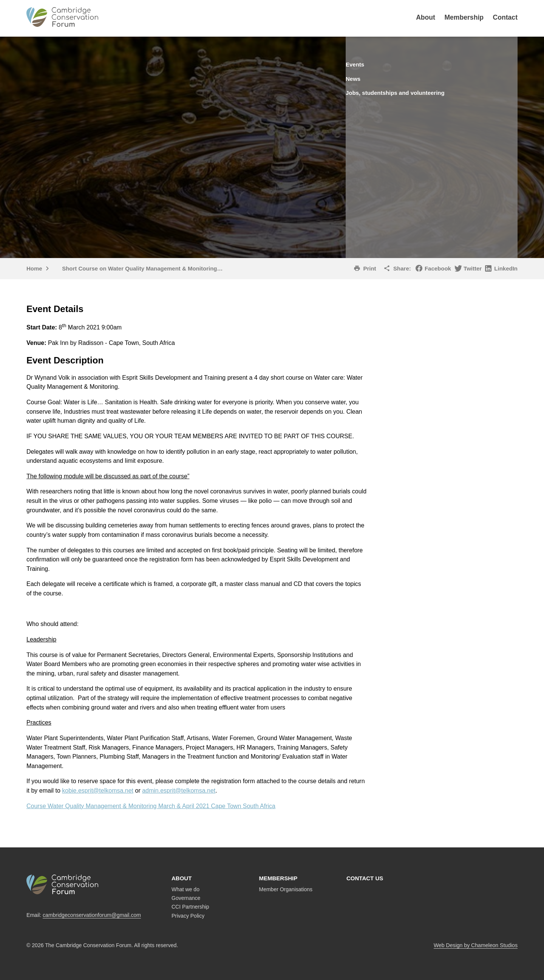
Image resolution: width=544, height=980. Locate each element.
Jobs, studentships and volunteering (413, 92)
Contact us (365, 878)
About (426, 17)
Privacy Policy (188, 916)
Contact (505, 17)
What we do (185, 889)
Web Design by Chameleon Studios (476, 945)
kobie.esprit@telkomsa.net (98, 791)
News (367, 78)
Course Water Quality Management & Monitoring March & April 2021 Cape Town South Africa (151, 806)
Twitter (473, 268)
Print (369, 268)
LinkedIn (506, 268)
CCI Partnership (190, 907)
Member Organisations (286, 889)
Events (369, 64)
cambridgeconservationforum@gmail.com (92, 915)
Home (34, 268)
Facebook (438, 268)
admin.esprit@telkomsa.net (179, 791)
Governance (186, 898)
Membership (464, 17)
